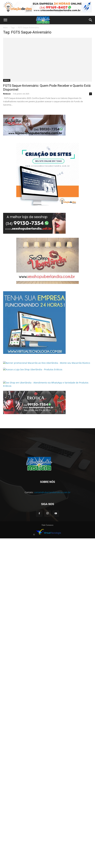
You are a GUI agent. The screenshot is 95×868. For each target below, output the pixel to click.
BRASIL (7, 80)
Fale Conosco (47, 525)
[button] (5, 20)
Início (5, 27)
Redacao (7, 94)
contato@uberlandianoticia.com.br (52, 492)
